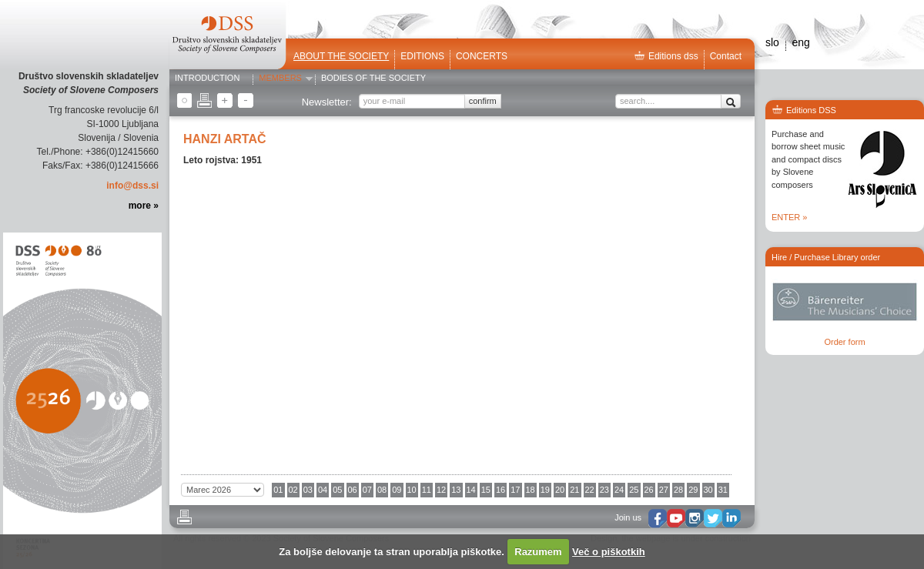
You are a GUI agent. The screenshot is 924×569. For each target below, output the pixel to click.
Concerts (482, 56)
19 (545, 490)
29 (693, 490)
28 (678, 490)
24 (619, 490)
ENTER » (789, 217)
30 (708, 490)
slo (772, 42)
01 (278, 490)
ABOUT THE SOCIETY (341, 56)
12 (441, 490)
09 (397, 490)
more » (144, 206)
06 (353, 490)
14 (471, 490)
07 (367, 490)
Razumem (538, 552)
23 (604, 490)
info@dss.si (132, 186)
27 (664, 490)
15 (486, 490)
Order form (844, 342)
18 (531, 490)
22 (590, 490)
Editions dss (666, 56)
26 (649, 490)
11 (427, 490)
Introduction (207, 79)
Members (280, 79)
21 (574, 490)
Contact (726, 56)
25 (634, 490)
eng (800, 42)
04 (323, 490)
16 (500, 490)
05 (337, 490)
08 (382, 490)
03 (308, 490)
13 (456, 490)
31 (723, 490)
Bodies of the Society (373, 79)
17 (515, 490)
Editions (422, 56)
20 (560, 490)
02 (293, 490)
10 (412, 490)
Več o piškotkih (609, 552)
